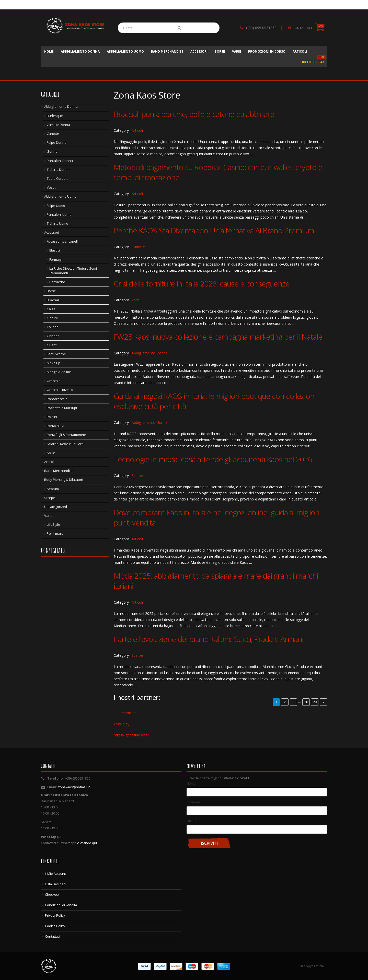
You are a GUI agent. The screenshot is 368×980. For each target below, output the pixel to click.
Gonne (52, 151)
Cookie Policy (55, 926)
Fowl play (122, 724)
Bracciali (53, 300)
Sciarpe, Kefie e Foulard (65, 444)
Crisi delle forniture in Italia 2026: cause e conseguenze (202, 284)
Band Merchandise (167, 51)
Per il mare (55, 533)
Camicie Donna (58, 125)
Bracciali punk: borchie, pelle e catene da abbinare (194, 114)
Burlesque (55, 116)
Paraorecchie (57, 399)
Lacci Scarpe (56, 354)
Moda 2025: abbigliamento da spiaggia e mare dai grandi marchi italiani (216, 581)
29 (315, 702)
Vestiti (51, 187)
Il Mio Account (55, 874)
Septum (53, 489)
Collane (53, 327)
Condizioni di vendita (61, 905)
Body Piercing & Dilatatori (64, 480)
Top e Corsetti (57, 178)
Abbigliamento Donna (80, 51)
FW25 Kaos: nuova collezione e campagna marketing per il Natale (218, 337)
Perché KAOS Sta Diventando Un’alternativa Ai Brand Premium (214, 230)
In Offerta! (314, 61)
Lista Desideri (55, 884)
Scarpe (137, 476)
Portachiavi (55, 426)
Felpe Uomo (56, 206)
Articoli (300, 51)
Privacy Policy (55, 916)
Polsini (52, 417)
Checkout (52, 895)
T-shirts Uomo (57, 223)
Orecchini (54, 381)
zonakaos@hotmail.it (74, 787)
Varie (237, 51)
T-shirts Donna (58, 170)
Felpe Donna (57, 142)
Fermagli (56, 259)
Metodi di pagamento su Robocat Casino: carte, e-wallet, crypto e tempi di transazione (218, 172)
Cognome (194, 802)
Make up (54, 363)
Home (49, 51)
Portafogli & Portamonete (66, 435)
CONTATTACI (302, 28)
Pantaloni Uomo (59, 214)
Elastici (55, 250)
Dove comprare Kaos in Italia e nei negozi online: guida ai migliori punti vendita (216, 517)
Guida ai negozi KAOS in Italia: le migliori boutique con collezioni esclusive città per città (215, 401)
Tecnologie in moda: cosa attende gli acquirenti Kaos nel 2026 (213, 459)
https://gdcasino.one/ (131, 735)
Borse (220, 51)
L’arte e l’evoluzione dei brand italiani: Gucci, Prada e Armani (209, 639)
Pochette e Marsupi (62, 408)
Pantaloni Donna (60, 161)
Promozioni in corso (267, 51)
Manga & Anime (59, 372)
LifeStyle (53, 524)
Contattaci (53, 936)
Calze (51, 309)
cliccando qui (87, 843)
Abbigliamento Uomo (125, 51)
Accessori (199, 51)
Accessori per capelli (63, 241)
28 (306, 702)
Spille (51, 453)
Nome (191, 783)
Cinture (52, 318)
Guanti (52, 345)
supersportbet (125, 713)
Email (192, 821)
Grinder (53, 336)
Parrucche (57, 282)
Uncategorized (56, 507)
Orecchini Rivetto (60, 390)
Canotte (138, 247)
